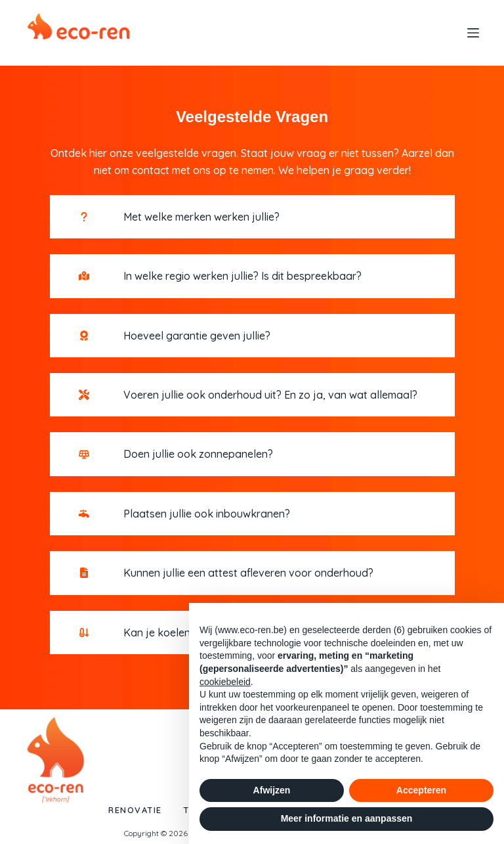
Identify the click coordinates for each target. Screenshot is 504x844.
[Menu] (473, 33)
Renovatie (131, 810)
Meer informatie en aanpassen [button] (347, 818)
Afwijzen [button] (272, 790)
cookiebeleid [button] (225, 682)
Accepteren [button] (421, 790)
